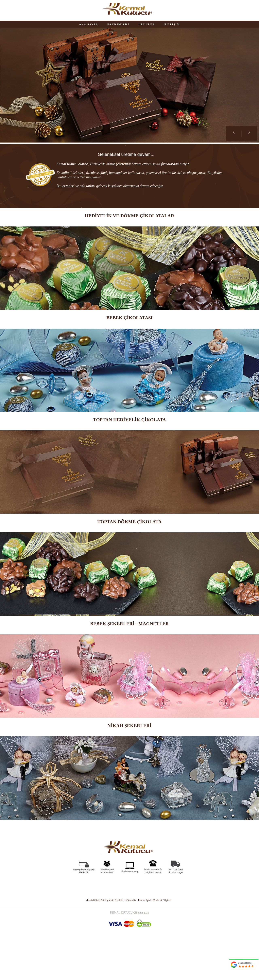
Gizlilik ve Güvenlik (125, 940)
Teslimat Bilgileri (165, 940)
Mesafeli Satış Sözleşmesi (97, 940)
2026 (146, 953)
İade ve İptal (146, 940)
